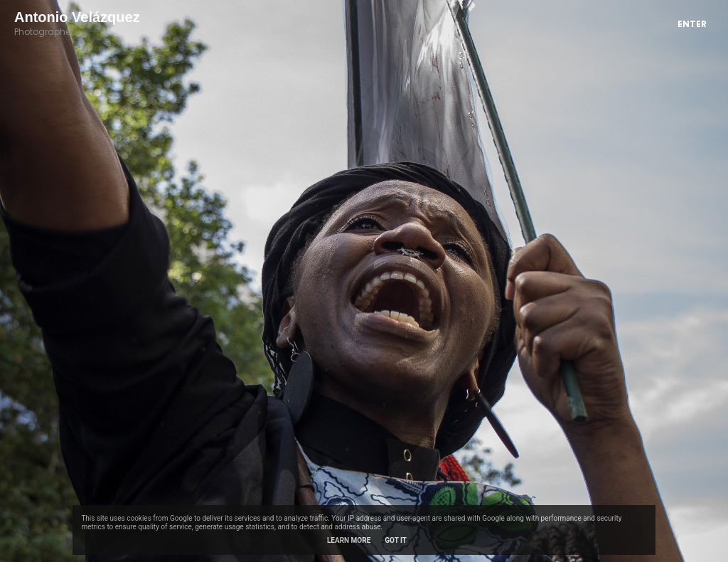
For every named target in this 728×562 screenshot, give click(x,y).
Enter (692, 24)
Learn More (349, 540)
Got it (396, 540)
